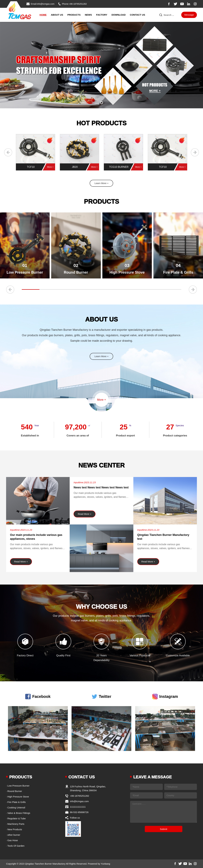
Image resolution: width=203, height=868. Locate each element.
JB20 (75, 167)
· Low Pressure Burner (18, 786)
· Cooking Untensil (16, 808)
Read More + (21, 562)
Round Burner (76, 272)
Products (74, 15)
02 (76, 265)
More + (50, 167)
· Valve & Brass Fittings (18, 813)
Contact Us (137, 15)
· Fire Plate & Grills (16, 802)
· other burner (13, 835)
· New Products (14, 829)
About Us (57, 15)
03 (127, 265)
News (88, 15)
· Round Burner (14, 791)
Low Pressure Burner (25, 272)
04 (178, 265)
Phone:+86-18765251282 (74, 4)
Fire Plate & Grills (178, 272)
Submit (163, 829)
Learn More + (102, 183)
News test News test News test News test (101, 487)
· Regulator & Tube (16, 818)
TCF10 (31, 167)
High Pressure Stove (127, 272)
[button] (102, 103)
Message (189, 15)
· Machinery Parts (15, 824)
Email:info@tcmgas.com (43, 4)
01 (25, 265)
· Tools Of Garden (15, 846)
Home (43, 15)
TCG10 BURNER (119, 167)
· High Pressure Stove (18, 797)
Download (118, 15)
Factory (102, 15)
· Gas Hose (12, 840)
